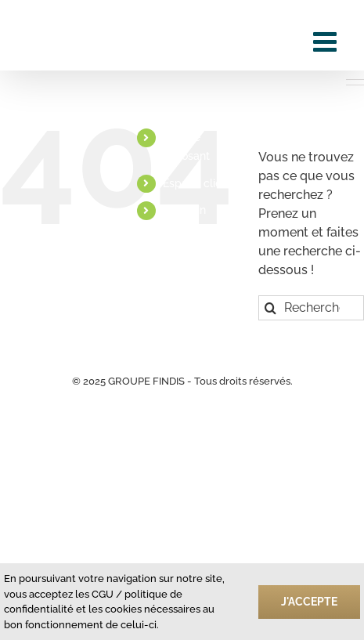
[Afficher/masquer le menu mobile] (327, 41)
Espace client (197, 183)
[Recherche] (271, 308)
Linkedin (184, 210)
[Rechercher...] (311, 308)
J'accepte (309, 602)
